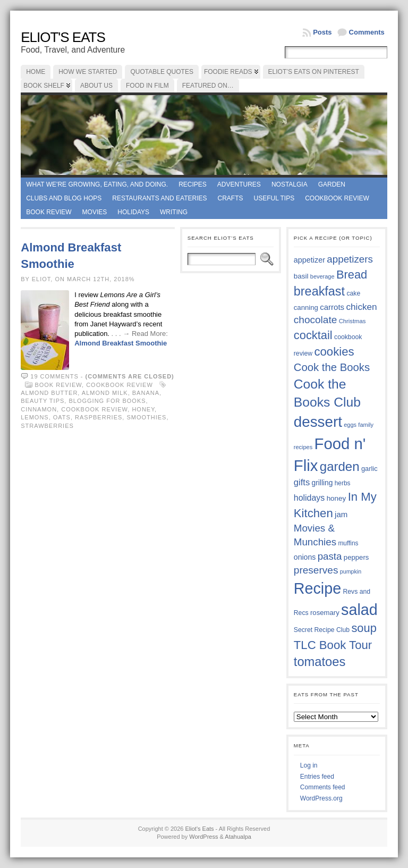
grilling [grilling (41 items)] (322, 483)
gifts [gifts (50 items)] (302, 482)
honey (143, 409)
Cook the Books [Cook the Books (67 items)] (332, 367)
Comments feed (323, 787)
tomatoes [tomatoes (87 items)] (320, 662)
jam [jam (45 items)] (341, 514)
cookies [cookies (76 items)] (334, 352)
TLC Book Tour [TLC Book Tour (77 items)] (333, 645)
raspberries (99, 417)
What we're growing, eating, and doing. (97, 184)
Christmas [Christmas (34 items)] (352, 321)
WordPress (203, 837)
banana (146, 393)
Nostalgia (290, 184)
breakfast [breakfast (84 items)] (319, 291)
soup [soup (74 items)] (364, 628)
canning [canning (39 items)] (306, 307)
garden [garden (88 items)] (340, 466)
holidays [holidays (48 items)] (309, 498)
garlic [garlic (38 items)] (369, 469)
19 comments (54, 376)
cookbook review (94, 409)
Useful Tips (274, 198)
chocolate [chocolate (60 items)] (316, 320)
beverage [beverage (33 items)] (322, 276)
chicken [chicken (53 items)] (361, 307)
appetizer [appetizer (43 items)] (309, 260)
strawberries (47, 426)
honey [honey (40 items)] (337, 498)
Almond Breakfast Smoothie (121, 343)
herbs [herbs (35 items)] (343, 483)
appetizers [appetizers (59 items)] (350, 259)
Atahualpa (238, 837)
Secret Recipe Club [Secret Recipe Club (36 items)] (322, 630)
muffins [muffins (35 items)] (348, 543)
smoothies (146, 417)
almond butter (49, 393)
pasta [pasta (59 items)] (330, 556)
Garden (332, 184)
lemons (35, 417)
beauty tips (42, 401)
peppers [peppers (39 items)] (356, 557)
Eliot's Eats (63, 37)
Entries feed (317, 777)
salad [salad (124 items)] (359, 610)
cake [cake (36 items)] (353, 293)
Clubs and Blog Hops (64, 198)
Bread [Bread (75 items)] (352, 275)
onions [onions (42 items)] (305, 557)
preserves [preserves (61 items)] (316, 570)
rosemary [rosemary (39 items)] (325, 613)
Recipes (193, 184)
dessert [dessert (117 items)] (318, 422)
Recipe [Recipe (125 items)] (317, 588)
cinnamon (39, 409)
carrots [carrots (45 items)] (332, 307)
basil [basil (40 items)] (301, 276)
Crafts (231, 198)
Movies (95, 212)
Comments (367, 32)
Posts (322, 32)
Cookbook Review (337, 198)
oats (62, 417)
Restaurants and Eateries (159, 198)
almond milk (105, 393)
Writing (174, 212)
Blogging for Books (107, 401)
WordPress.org (321, 798)
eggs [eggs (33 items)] (350, 425)
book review (49, 212)
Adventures (239, 184)
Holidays (133, 212)
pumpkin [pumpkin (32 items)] (351, 571)
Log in (309, 765)
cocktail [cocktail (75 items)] (313, 335)
